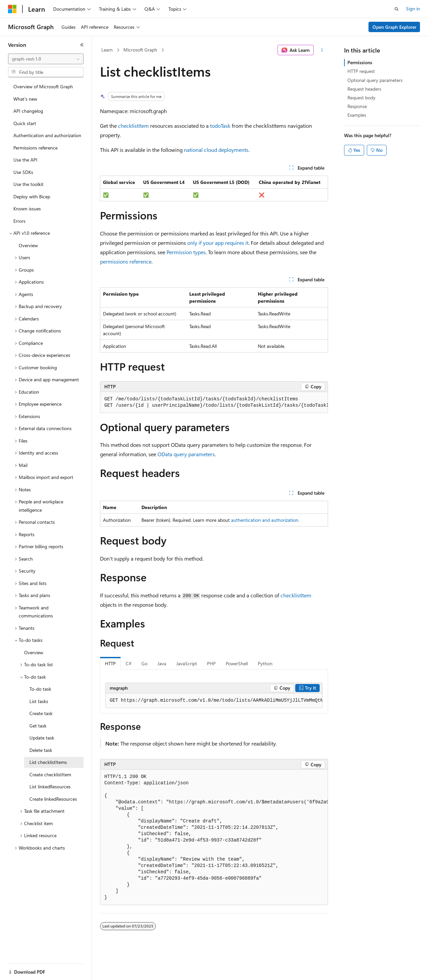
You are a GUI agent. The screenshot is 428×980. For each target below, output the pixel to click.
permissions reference (126, 261)
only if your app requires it (218, 243)
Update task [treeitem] (42, 738)
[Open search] (397, 9)
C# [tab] (129, 663)
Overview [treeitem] (28, 245)
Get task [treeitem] (38, 726)
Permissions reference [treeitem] (35, 148)
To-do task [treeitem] (40, 689)
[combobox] (46, 59)
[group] (214, 403)
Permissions (360, 62)
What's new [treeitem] (25, 99)
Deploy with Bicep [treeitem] (32, 197)
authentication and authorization (265, 520)
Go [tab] (144, 663)
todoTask (220, 126)
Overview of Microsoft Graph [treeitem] (43, 86)
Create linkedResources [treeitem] (53, 799)
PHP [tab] (211, 663)
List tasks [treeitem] (39, 701)
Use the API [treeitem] (25, 160)
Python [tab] (265, 663)
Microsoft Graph (140, 50)
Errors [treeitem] (19, 221)
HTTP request (361, 71)
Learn (107, 50)
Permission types (186, 252)
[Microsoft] (12, 9)
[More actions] (322, 50)
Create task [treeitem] (41, 713)
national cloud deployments (216, 150)
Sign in (413, 9)
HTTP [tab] (110, 663)
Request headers (364, 89)
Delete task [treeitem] (41, 750)
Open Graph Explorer (394, 27)
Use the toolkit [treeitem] (28, 184)
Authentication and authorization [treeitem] (47, 135)
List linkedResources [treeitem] (50, 787)
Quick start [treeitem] (25, 123)
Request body (361, 97)
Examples (357, 115)
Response (357, 106)
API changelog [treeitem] (28, 111)
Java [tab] (162, 663)
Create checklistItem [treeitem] (50, 774)
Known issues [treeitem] (27, 209)
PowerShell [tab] (237, 663)
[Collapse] (82, 45)
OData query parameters (186, 454)
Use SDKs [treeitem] (23, 172)
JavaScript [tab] (187, 663)
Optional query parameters (375, 80)
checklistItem (133, 126)
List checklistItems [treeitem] (48, 762)
